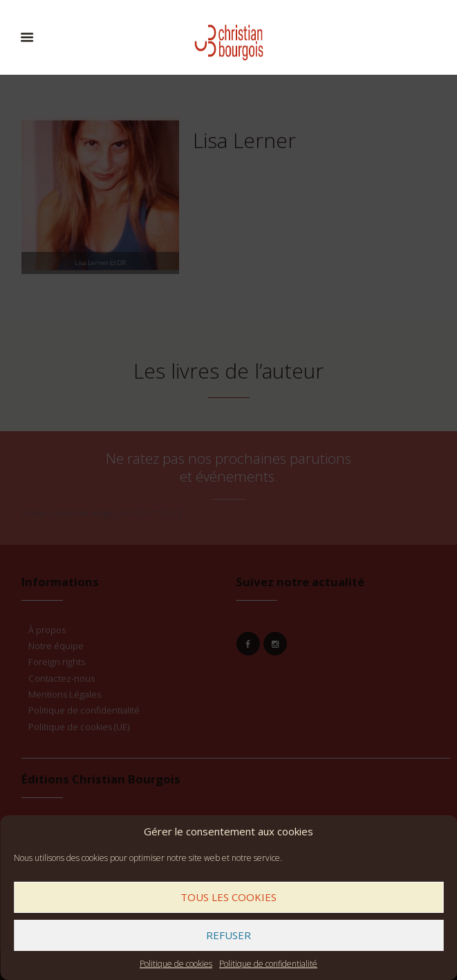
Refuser (228, 935)
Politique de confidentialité (268, 964)
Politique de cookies (176, 964)
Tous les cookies (228, 897)
